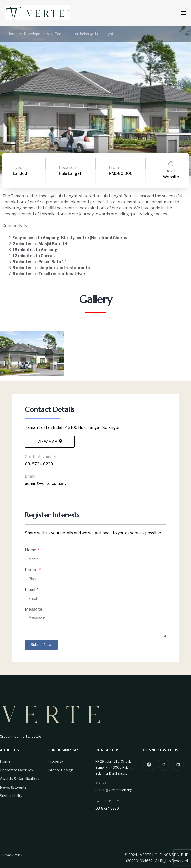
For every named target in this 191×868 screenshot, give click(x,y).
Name (31, 550)
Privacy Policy (12, 855)
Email (30, 590)
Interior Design (60, 770)
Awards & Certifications (20, 779)
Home (5, 761)
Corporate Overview (17, 770)
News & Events (13, 787)
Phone (32, 570)
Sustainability (11, 796)
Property (55, 761)
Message (34, 609)
